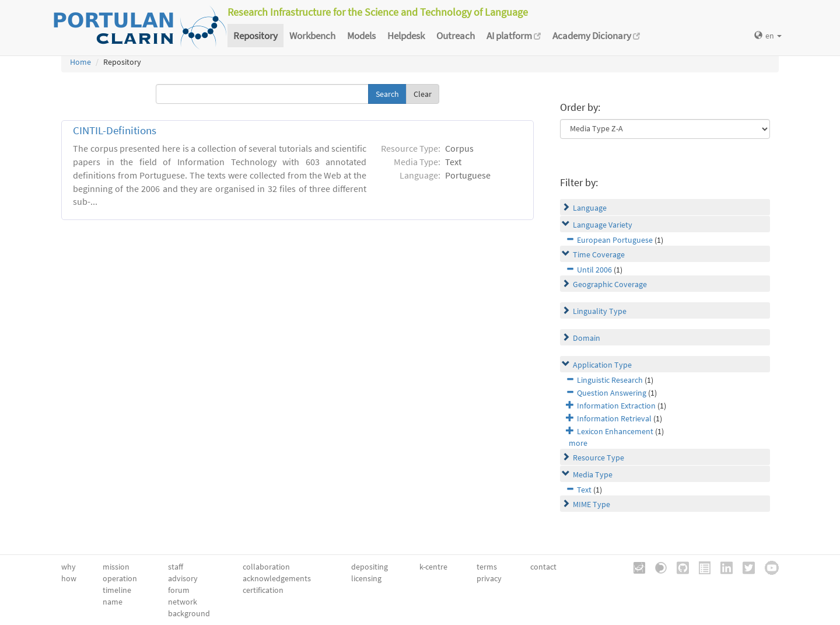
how (69, 578)
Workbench (312, 36)
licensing (366, 578)
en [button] (768, 36)
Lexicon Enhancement (615, 431)
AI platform (514, 36)
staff (176, 567)
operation (120, 578)
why (69, 567)
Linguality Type (600, 311)
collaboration (266, 567)
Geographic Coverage (610, 284)
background (189, 613)
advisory (183, 578)
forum (179, 590)
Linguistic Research (610, 380)
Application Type (602, 365)
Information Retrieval (614, 418)
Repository (256, 36)
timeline (117, 590)
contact (543, 567)
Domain (587, 338)
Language (590, 208)
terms (487, 567)
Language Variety (603, 225)
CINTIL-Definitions (115, 130)
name (113, 602)
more (578, 443)
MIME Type (591, 504)
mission (116, 567)
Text (584, 490)
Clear (423, 94)
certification (263, 590)
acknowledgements (277, 578)
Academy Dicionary (596, 36)
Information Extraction (616, 406)
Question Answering (612, 393)
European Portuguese (615, 240)
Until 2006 (594, 270)
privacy (489, 578)
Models (361, 36)
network (183, 602)
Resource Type (598, 458)
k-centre (433, 567)
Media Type (593, 474)
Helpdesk (406, 36)
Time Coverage (599, 254)
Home (80, 62)
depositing (370, 567)
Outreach (456, 36)
